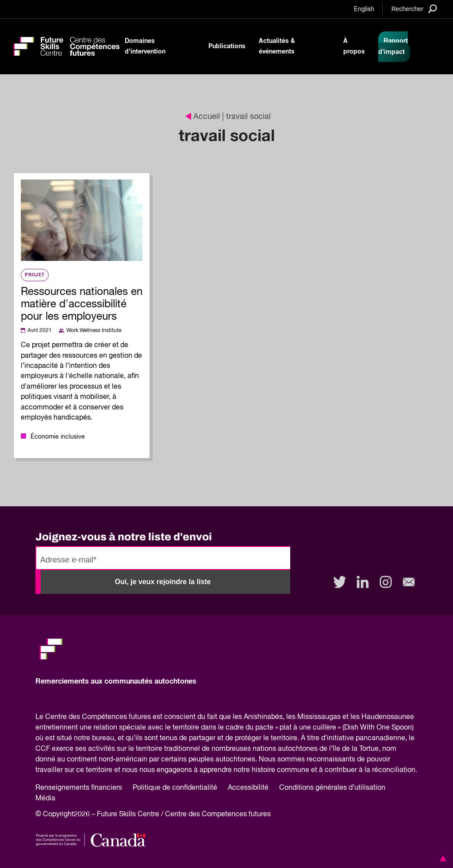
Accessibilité (248, 788)
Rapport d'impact (393, 47)
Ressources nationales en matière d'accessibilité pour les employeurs (82, 304)
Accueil (203, 117)
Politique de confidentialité (175, 788)
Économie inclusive (58, 437)
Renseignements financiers (79, 788)
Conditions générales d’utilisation (332, 788)
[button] (441, 858)
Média (45, 799)
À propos (354, 46)
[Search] (414, 9)
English (364, 9)
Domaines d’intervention (145, 46)
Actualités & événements (277, 46)
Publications (227, 46)
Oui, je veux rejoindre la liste (163, 582)
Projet (35, 275)
